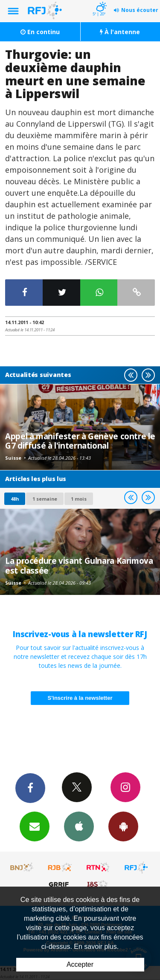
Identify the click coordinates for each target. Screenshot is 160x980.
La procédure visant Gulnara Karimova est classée (79, 565)
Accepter (80, 964)
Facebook (30, 788)
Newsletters (35, 826)
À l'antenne (120, 32)
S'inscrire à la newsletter (80, 698)
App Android (123, 826)
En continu (40, 32)
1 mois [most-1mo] (79, 499)
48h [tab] (15, 499)
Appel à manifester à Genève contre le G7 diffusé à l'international (80, 441)
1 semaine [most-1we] (45, 499)
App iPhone (79, 826)
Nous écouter (140, 10)
